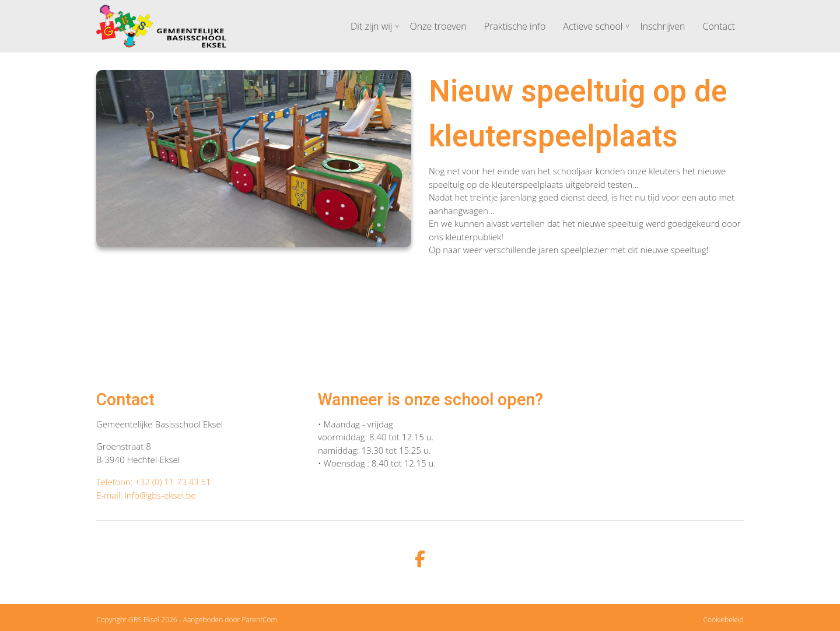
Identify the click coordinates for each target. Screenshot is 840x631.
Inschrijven (662, 26)
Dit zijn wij (371, 26)
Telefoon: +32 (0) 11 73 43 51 (154, 482)
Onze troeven (438, 26)
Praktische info (515, 26)
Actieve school (593, 26)
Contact (719, 26)
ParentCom (259, 620)
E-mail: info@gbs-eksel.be (146, 495)
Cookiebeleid (723, 620)
